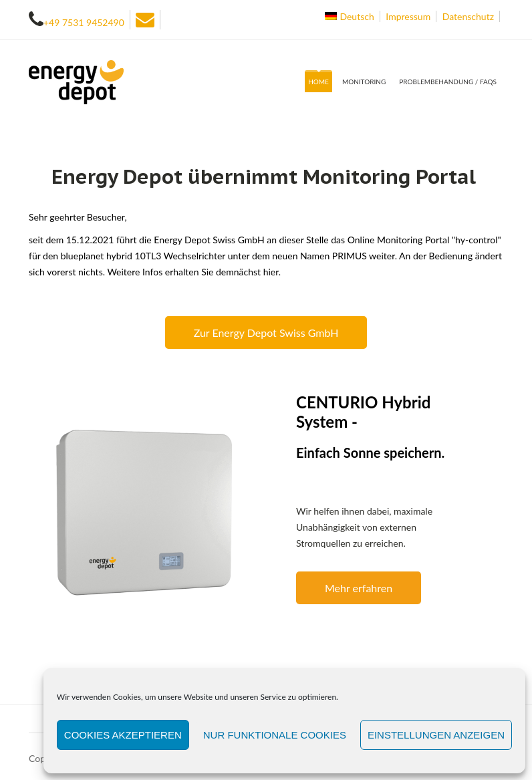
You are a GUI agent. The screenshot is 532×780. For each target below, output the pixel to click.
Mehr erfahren (359, 588)
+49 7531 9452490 (84, 22)
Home (318, 82)
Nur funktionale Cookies (275, 735)
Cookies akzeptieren (123, 735)
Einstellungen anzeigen (436, 735)
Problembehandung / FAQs (448, 82)
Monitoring (364, 82)
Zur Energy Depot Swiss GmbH (266, 333)
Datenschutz (468, 16)
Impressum (408, 16)
